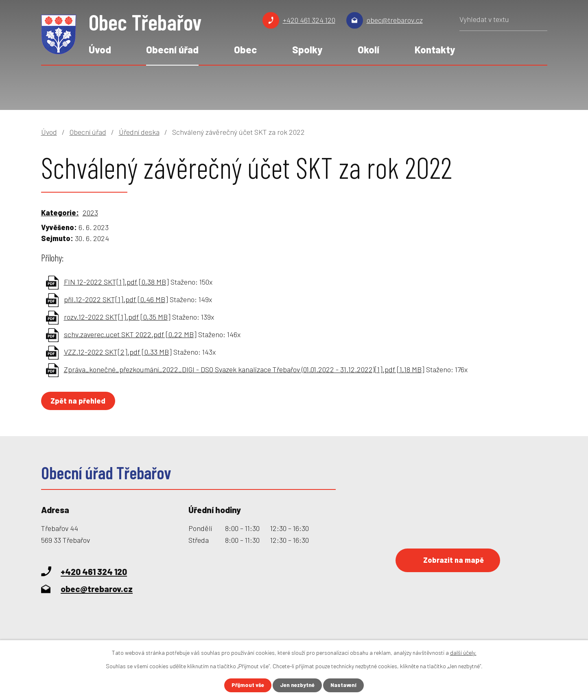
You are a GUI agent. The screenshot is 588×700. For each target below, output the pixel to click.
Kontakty (435, 49)
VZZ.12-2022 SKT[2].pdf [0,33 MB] (118, 352)
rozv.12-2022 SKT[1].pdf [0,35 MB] (117, 317)
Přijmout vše (246, 685)
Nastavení (345, 685)
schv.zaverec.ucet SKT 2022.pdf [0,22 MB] (130, 334)
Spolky (307, 49)
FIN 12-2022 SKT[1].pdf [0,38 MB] (116, 282)
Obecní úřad (172, 49)
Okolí (368, 49)
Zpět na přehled (80, 401)
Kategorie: (60, 213)
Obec (245, 49)
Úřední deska (139, 132)
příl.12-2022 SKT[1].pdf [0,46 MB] (116, 299)
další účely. (463, 652)
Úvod (100, 49)
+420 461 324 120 (309, 20)
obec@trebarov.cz (395, 20)
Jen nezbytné (297, 685)
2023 (90, 213)
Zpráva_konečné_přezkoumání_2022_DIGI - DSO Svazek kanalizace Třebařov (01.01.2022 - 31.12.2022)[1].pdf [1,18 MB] (244, 369)
